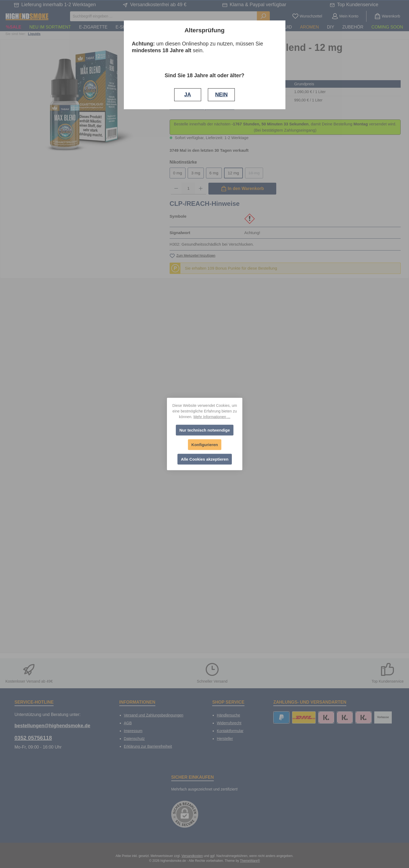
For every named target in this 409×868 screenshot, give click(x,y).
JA (188, 94)
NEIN (221, 94)
